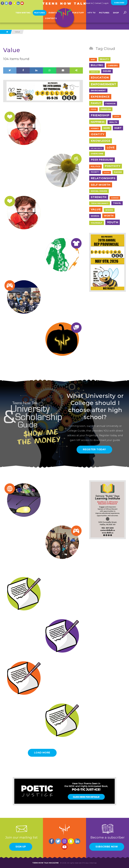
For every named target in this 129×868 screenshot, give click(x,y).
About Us (89, 3)
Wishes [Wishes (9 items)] (109, 210)
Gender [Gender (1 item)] (117, 116)
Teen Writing (23, 15)
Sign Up (21, 847)
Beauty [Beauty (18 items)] (104, 59)
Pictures (104, 15)
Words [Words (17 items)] (95, 216)
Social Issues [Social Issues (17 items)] (99, 191)
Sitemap (93, 863)
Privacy (86, 863)
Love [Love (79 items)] (111, 147)
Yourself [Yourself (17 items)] (97, 223)
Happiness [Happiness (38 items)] (98, 122)
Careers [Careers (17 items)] (113, 65)
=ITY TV (91, 15)
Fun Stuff (78, 15)
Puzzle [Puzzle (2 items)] (107, 172)
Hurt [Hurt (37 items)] (118, 128)
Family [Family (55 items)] (96, 103)
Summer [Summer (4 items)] (115, 198)
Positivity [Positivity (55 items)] (113, 166)
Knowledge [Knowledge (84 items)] (101, 141)
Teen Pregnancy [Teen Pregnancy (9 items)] (100, 203)
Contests (51, 20)
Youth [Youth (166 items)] (113, 222)
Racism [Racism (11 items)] (118, 172)
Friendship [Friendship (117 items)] (100, 115)
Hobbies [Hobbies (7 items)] (95, 128)
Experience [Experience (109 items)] (100, 97)
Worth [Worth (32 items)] (109, 216)
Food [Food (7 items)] (93, 109)
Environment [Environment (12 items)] (98, 90)
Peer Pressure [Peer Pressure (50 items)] (102, 160)
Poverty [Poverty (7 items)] (95, 172)
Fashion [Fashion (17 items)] (110, 104)
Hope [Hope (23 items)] (107, 128)
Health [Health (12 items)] (113, 122)
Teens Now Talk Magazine (45, 863)
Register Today (94, 449)
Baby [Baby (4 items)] (93, 60)
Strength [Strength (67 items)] (99, 197)
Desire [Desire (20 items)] (107, 71)
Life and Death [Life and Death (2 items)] (96, 148)
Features (40, 15)
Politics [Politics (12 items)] (96, 166)
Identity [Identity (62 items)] (98, 134)
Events (53, 15)
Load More (42, 753)
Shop (116, 15)
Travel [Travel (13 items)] (117, 203)
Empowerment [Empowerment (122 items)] (104, 84)
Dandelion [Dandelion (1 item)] (95, 72)
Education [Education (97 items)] (100, 77)
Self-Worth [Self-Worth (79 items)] (101, 185)
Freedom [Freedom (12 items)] (106, 109)
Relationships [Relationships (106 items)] (103, 178)
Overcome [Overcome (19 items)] (97, 154)
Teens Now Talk (64, 3)
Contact (98, 3)
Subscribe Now (107, 847)
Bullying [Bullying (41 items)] (97, 65)
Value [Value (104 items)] (96, 209)
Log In (106, 3)
